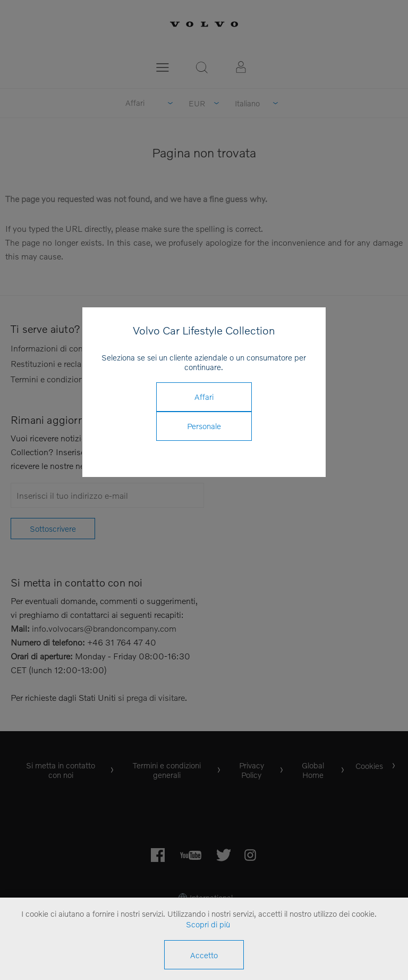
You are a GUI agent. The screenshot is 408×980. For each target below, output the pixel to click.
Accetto (204, 955)
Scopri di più (208, 924)
